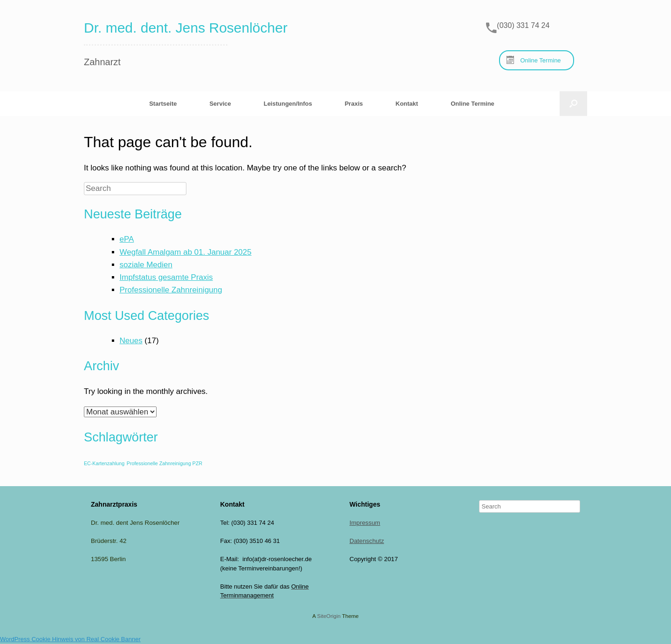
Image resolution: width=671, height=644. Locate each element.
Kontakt (407, 104)
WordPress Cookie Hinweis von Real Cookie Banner (70, 639)
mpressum (366, 523)
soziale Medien (146, 265)
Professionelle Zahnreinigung (171, 290)
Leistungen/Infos (288, 104)
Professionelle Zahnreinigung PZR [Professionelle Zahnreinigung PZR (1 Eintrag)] (164, 463)
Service (220, 104)
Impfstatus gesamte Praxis (166, 277)
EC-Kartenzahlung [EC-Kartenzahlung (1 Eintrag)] (104, 463)
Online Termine (472, 104)
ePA (127, 239)
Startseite (163, 104)
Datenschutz (367, 541)
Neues (131, 341)
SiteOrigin (329, 616)
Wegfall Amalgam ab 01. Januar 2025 (186, 252)
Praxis (354, 104)
